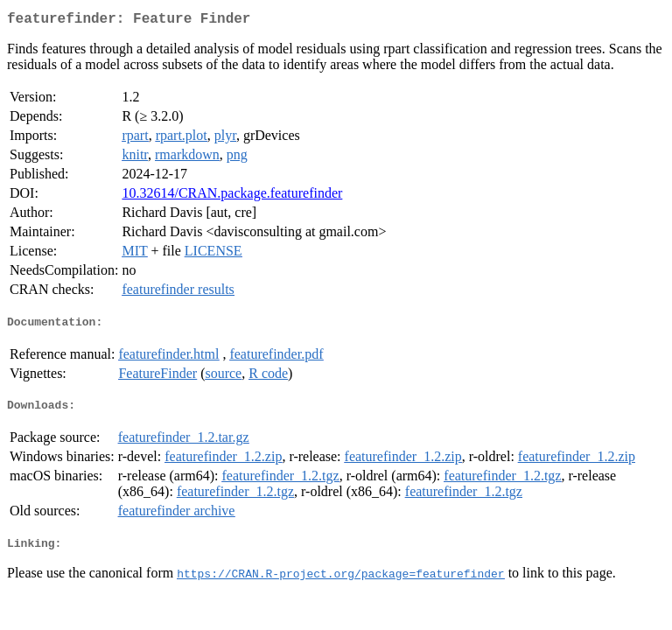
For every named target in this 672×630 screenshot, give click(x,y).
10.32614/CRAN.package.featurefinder (232, 196)
